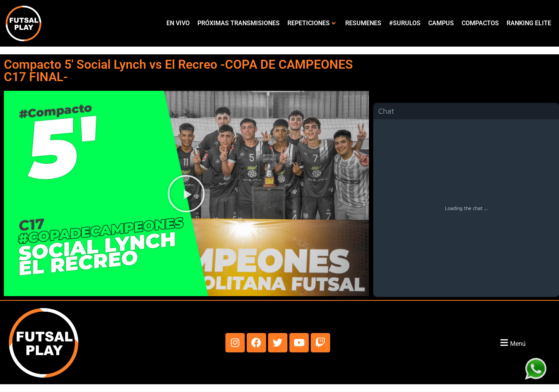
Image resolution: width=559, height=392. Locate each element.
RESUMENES (363, 23)
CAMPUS (441, 23)
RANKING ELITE (529, 23)
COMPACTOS (480, 23)
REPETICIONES (312, 23)
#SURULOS (405, 23)
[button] (186, 194)
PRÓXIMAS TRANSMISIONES (239, 23)
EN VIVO (178, 23)
